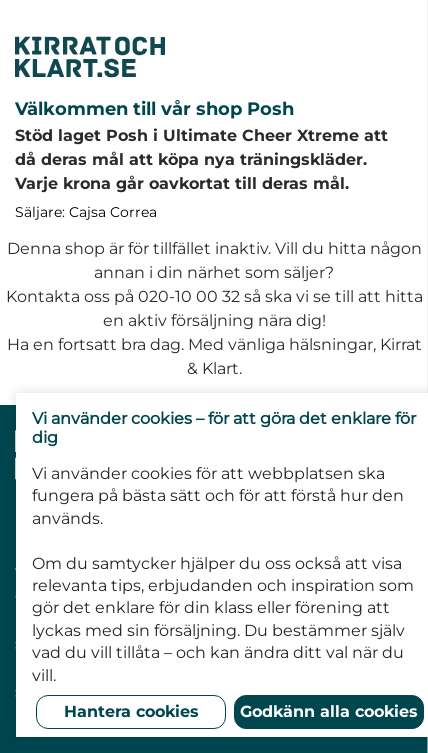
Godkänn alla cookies (329, 711)
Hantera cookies (131, 711)
